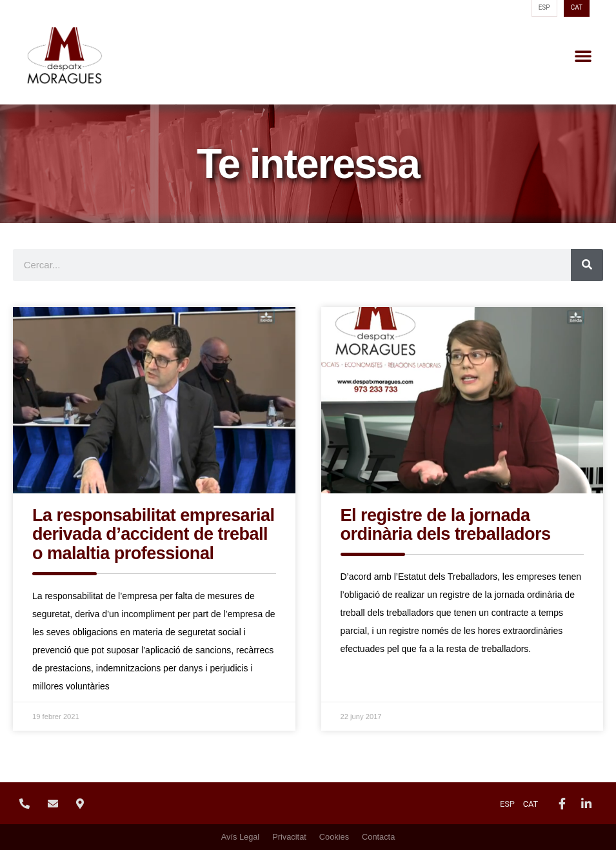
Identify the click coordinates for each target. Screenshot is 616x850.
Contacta (378, 837)
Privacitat (289, 837)
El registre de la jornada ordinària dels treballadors (446, 525)
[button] (583, 55)
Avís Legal (241, 837)
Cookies (334, 837)
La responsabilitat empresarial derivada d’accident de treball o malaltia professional (154, 534)
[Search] (587, 265)
